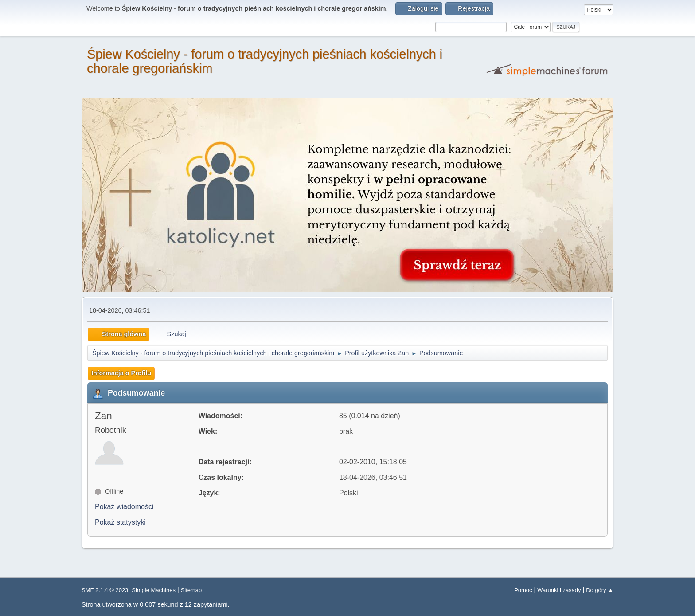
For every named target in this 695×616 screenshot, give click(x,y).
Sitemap (191, 590)
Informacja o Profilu (121, 373)
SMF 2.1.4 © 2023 (105, 590)
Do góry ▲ (600, 590)
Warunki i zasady (559, 590)
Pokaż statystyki (120, 522)
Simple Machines (154, 590)
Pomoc (523, 590)
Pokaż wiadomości (124, 507)
